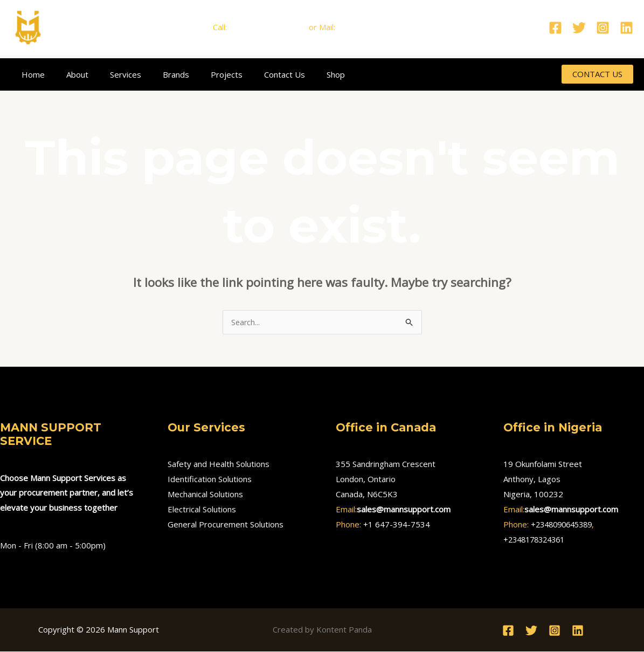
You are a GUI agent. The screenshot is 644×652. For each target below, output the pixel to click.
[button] (597, 74)
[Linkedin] (626, 28)
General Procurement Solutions (226, 525)
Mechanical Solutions (205, 495)
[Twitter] (579, 28)
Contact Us (255, 74)
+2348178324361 (537, 540)
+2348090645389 (565, 525)
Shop (301, 74)
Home (30, 74)
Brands (157, 74)
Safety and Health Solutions (219, 464)
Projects (202, 74)
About (69, 74)
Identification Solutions (210, 479)
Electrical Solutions (202, 510)
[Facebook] (555, 28)
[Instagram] (603, 28)
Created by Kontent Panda (322, 630)
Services (112, 74)
